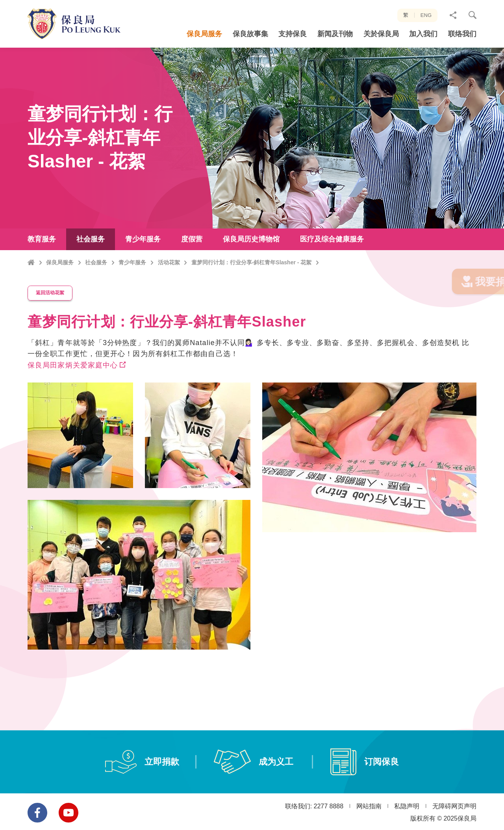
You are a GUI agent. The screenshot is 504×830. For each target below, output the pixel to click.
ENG (426, 15)
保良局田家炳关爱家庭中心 (73, 373)
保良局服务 (60, 279)
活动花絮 (169, 279)
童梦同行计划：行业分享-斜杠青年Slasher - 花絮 (252, 279)
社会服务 (96, 279)
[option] (139, 530)
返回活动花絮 (54, 302)
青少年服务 (132, 279)
